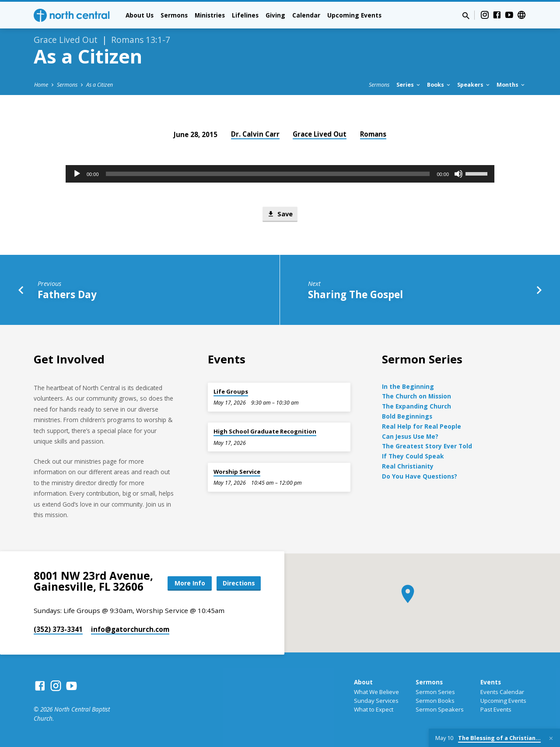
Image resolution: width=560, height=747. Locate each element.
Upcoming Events (354, 15)
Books (439, 85)
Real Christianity (408, 466)
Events (491, 682)
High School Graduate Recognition (265, 431)
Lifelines (245, 15)
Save (280, 214)
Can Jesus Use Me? (410, 436)
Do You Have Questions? (420, 476)
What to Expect (374, 709)
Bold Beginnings (407, 416)
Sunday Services (376, 701)
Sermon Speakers (440, 709)
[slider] (268, 174)
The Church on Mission (416, 396)
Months (511, 85)
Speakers (474, 85)
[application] (280, 174)
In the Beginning (408, 386)
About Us (140, 15)
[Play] (77, 174)
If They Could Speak (413, 456)
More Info (190, 583)
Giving (275, 15)
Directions (239, 583)
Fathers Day (67, 294)
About (363, 682)
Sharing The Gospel (355, 294)
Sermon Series (435, 692)
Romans (373, 134)
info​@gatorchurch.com (130, 629)
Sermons (174, 15)
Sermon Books (435, 701)
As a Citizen (100, 85)
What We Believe (376, 692)
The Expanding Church (416, 406)
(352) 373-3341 (58, 629)
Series (409, 85)
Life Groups (231, 391)
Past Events (496, 709)
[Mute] (458, 174)
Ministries (210, 15)
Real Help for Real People (422, 426)
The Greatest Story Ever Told (427, 446)
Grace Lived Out (320, 134)
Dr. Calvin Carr (255, 134)
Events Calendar (502, 692)
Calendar (306, 15)
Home (41, 85)
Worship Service (237, 472)
